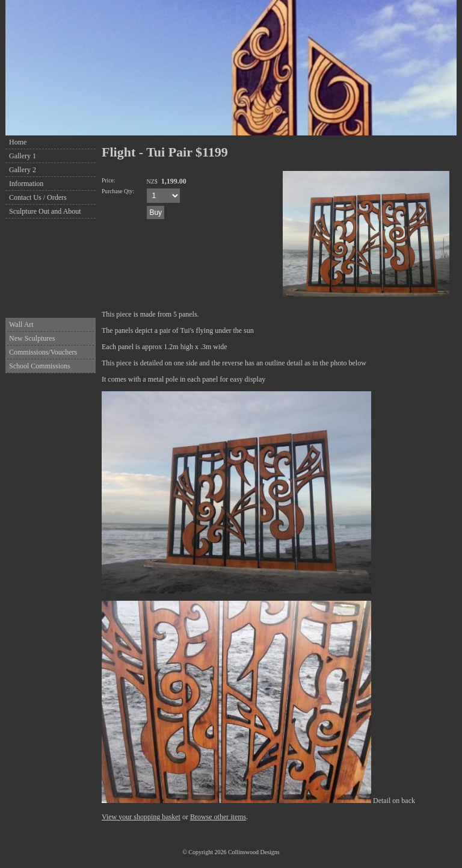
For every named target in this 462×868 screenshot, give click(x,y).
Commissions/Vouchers (43, 352)
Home (18, 142)
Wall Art (21, 324)
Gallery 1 (23, 156)
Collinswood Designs (254, 852)
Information (26, 184)
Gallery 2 (23, 170)
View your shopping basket (141, 817)
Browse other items (218, 817)
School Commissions (40, 366)
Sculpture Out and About (45, 211)
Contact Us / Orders (38, 197)
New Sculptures (32, 338)
